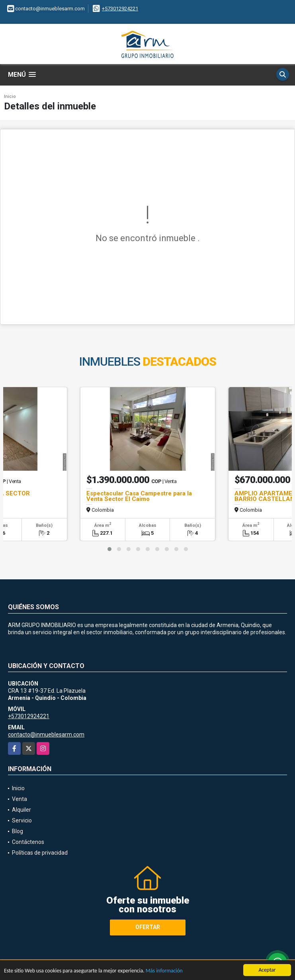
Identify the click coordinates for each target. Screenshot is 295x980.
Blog (18, 831)
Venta (20, 799)
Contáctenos (28, 842)
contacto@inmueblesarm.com (46, 735)
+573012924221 (120, 9)
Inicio (10, 96)
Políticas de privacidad (40, 853)
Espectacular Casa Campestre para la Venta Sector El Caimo (139, 496)
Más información (164, 971)
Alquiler (21, 810)
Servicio (22, 820)
